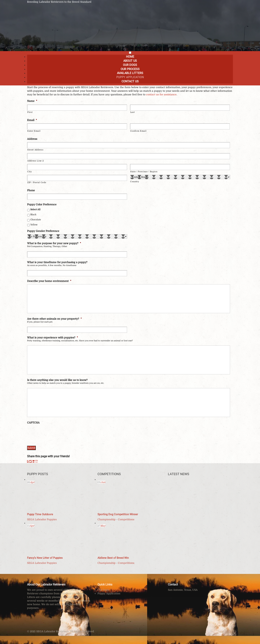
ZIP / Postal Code (37, 182)
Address (32, 139)
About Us (130, 61)
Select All (35, 209)
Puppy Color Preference (42, 204)
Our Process (130, 69)
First (30, 112)
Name (32, 101)
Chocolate (36, 220)
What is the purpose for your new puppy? (54, 243)
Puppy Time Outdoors (40, 514)
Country (135, 182)
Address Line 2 (35, 161)
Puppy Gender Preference (43, 231)
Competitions (126, 519)
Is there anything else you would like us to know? (57, 380)
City (30, 172)
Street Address (35, 150)
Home (130, 57)
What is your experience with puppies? (53, 338)
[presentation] (55, 433)
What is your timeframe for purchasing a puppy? (57, 262)
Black (33, 215)
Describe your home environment (49, 281)
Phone (31, 190)
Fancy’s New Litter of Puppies (45, 558)
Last (133, 112)
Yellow (34, 225)
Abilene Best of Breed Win (113, 558)
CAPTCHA (33, 423)
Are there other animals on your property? (54, 319)
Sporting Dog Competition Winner (118, 514)
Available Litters (130, 73)
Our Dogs (130, 65)
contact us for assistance (161, 94)
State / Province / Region (144, 172)
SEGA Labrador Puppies (42, 519)
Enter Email (34, 131)
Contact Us (130, 81)
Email (32, 120)
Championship (107, 519)
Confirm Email (138, 131)
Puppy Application (130, 77)
